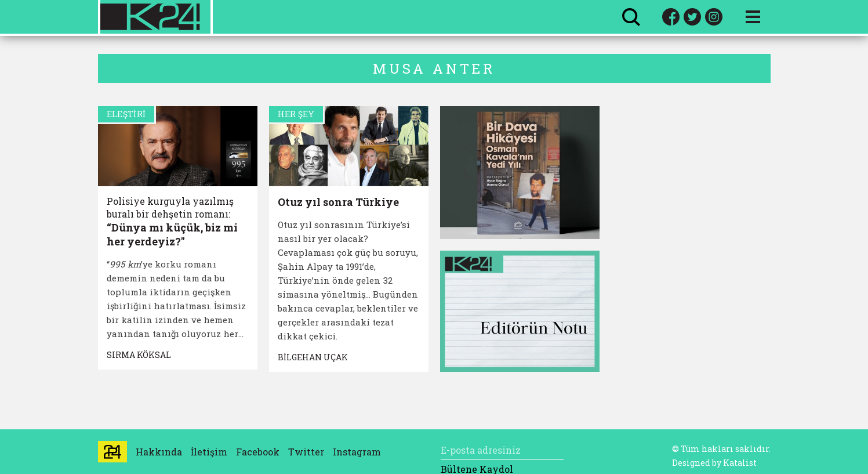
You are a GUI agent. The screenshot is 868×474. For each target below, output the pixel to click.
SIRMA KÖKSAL (139, 355)
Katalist (740, 463)
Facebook (258, 452)
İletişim (209, 452)
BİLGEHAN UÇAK (313, 357)
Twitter (306, 452)
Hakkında (159, 452)
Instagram (357, 452)
